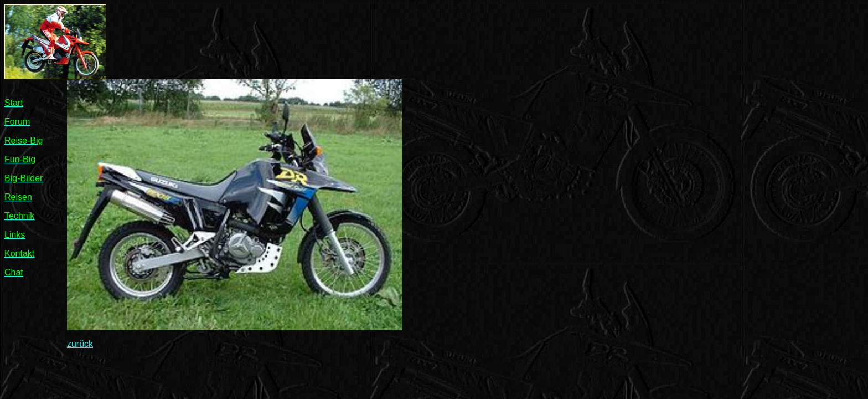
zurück (80, 344)
